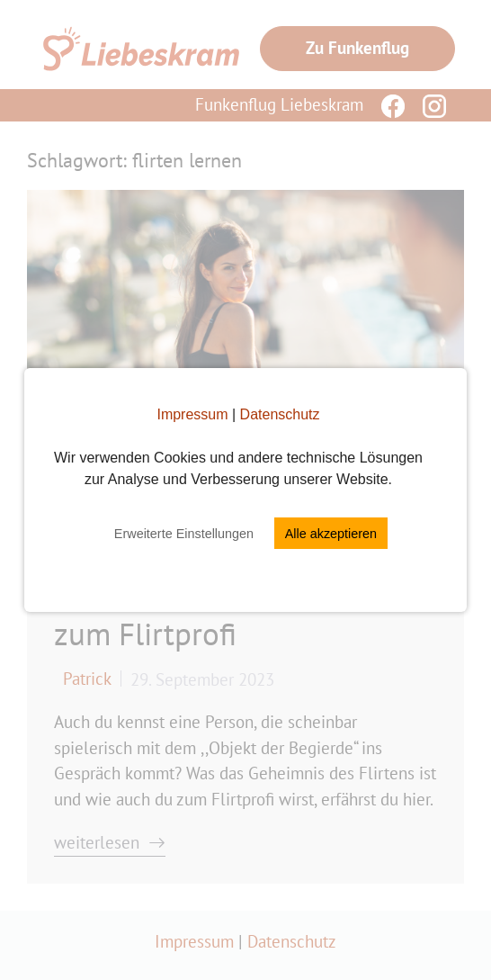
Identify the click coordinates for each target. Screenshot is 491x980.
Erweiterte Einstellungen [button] (184, 534)
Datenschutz (280, 414)
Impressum (192, 414)
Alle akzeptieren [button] (331, 534)
